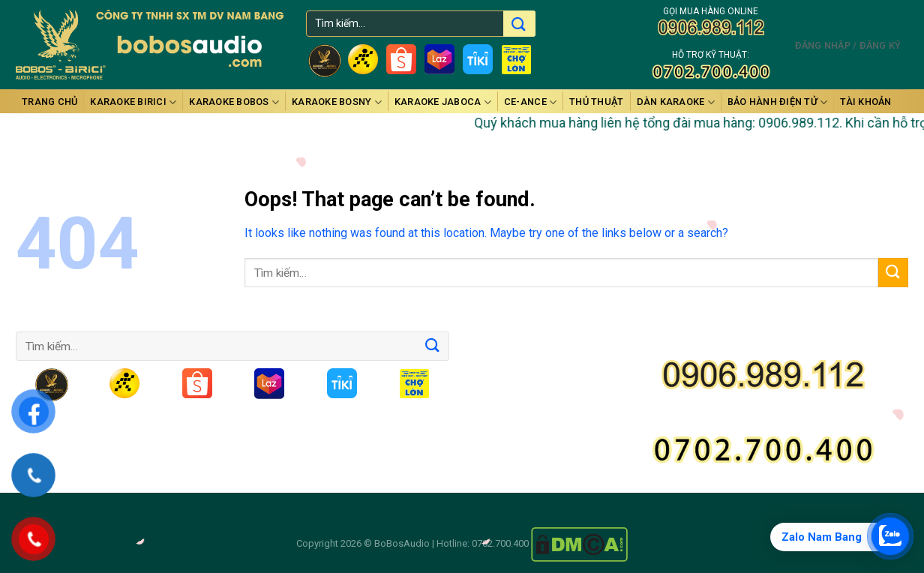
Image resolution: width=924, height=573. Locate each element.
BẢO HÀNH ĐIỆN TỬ (778, 102)
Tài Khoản (865, 102)
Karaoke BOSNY (337, 102)
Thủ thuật (596, 102)
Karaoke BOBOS (234, 102)
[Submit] (893, 273)
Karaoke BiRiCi (133, 102)
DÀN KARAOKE (676, 102)
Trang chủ (49, 102)
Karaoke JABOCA (443, 102)
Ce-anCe (530, 102)
